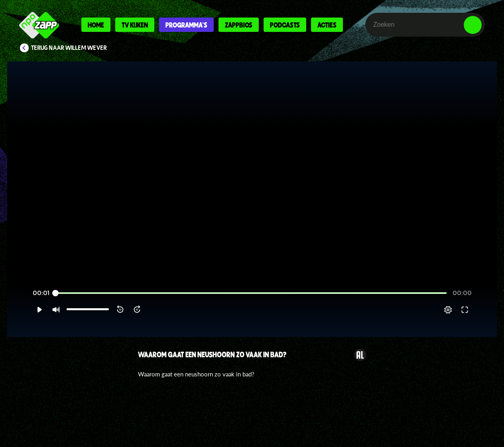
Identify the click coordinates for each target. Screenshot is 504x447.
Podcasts (285, 25)
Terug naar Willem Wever (69, 48)
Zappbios (239, 25)
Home (96, 25)
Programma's (186, 25)
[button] (23, 319)
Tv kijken (135, 25)
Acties (327, 25)
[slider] (251, 303)
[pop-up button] (464, 319)
